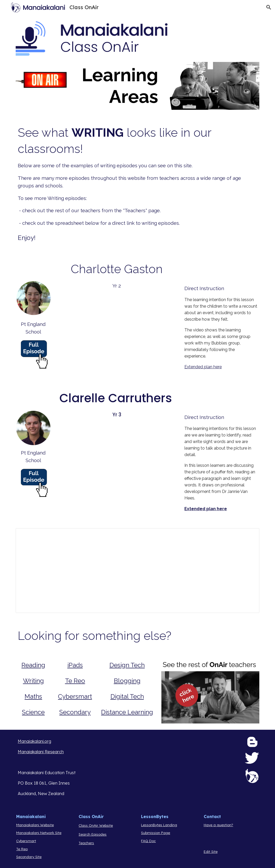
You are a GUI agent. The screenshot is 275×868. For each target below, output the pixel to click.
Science (33, 712)
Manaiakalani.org (34, 741)
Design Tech (127, 665)
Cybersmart (75, 696)
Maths (33, 696)
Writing (33, 681)
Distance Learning (127, 712)
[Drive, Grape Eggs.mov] (117, 330)
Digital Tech (127, 696)
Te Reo (75, 681)
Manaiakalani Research (41, 752)
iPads (75, 665)
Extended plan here (203, 367)
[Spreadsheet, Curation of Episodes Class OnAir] (137, 571)
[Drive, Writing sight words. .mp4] (117, 459)
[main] (137, 183)
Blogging (127, 681)
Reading (33, 665)
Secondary (75, 712)
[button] (269, 7)
